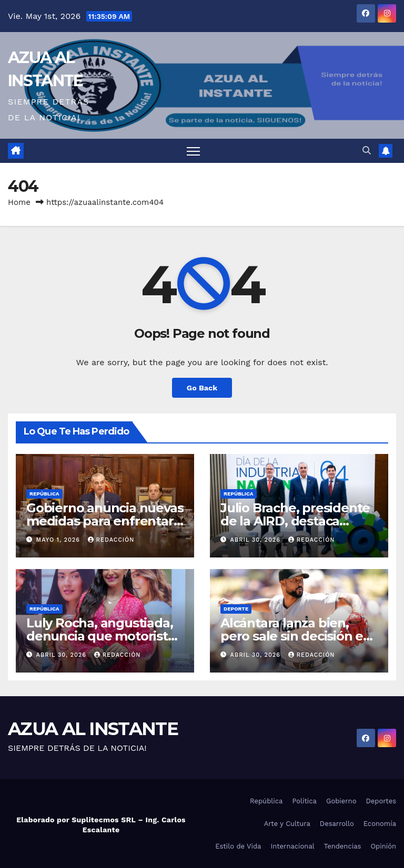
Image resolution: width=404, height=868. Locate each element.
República (44, 494)
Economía (380, 824)
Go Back (202, 388)
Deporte (236, 609)
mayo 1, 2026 (59, 540)
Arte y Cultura (287, 824)
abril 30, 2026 (257, 540)
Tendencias (343, 846)
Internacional (292, 846)
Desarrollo (337, 824)
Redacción (111, 540)
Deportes (381, 801)
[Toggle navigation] (193, 151)
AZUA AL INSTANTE (93, 729)
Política (304, 801)
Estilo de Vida (238, 846)
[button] (367, 151)
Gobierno (341, 801)
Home (19, 202)
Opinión (383, 846)
